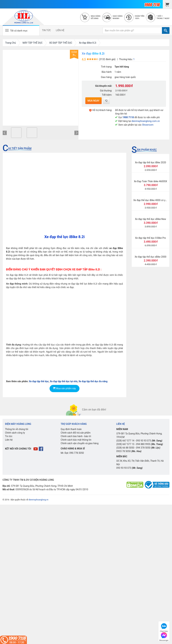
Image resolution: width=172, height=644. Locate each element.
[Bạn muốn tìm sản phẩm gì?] (132, 30)
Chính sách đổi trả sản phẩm (76, 433)
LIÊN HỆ (60, 30)
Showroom (148, 125)
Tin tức (9, 436)
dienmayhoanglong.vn (39, 500)
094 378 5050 (143, 448)
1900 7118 (128, 117)
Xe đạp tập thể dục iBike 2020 (151, 162)
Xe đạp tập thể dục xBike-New (150, 219)
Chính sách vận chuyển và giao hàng (80, 443)
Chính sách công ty (15, 433)
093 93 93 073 (144, 441)
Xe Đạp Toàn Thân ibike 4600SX (150, 181)
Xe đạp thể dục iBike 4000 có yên (151, 200)
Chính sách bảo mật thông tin (76, 440)
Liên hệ (9, 440)
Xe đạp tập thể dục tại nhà (64, 381)
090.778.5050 (77, 453)
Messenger (164, 636)
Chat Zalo (164, 627)
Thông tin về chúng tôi (17, 429)
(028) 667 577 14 (125, 441)
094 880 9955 (143, 444)
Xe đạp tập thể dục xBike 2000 (150, 257)
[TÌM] (166, 30)
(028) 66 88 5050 (125, 448)
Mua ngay (93, 101)
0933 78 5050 (124, 451)
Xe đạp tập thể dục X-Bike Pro (150, 238)
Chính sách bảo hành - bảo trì (76, 436)
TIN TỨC (46, 30)
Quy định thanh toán (71, 429)
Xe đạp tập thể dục (39, 381)
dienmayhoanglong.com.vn (146, 121)
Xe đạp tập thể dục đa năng (93, 381)
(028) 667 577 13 (125, 444)
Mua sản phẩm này (64, 388)
